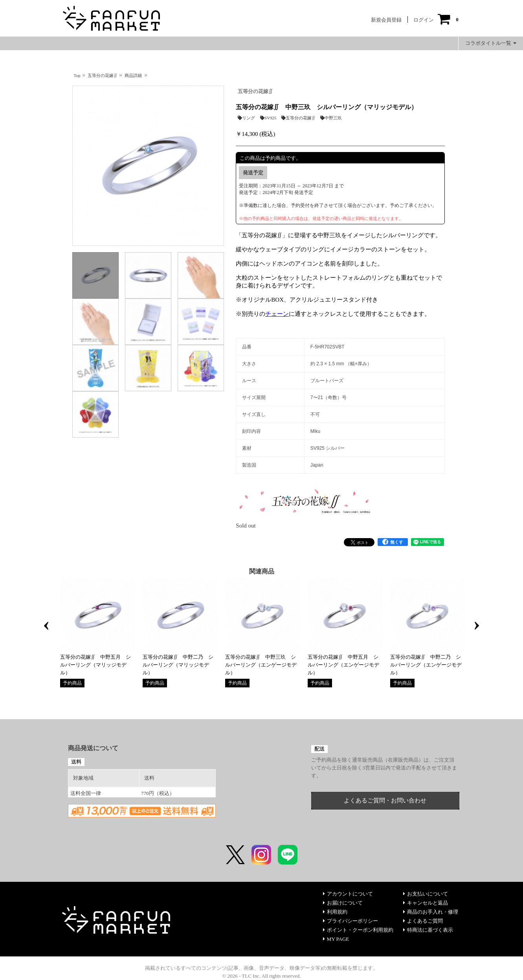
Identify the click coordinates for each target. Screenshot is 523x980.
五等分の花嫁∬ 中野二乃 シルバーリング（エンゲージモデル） (426, 665)
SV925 (268, 118)
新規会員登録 (386, 20)
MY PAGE (336, 939)
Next (477, 626)
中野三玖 (331, 118)
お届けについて (343, 903)
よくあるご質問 (423, 921)
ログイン (424, 20)
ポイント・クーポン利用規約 (358, 930)
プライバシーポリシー (351, 921)
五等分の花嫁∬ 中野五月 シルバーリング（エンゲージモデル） (343, 665)
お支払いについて (426, 894)
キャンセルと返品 (426, 903)
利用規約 (335, 912)
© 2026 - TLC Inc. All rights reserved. (262, 976)
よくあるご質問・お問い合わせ (385, 800)
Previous (46, 626)
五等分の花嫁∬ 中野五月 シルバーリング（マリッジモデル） (95, 665)
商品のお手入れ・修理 (431, 912)
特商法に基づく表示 (428, 930)
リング (246, 118)
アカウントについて (348, 894)
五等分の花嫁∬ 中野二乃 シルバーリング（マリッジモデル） (178, 665)
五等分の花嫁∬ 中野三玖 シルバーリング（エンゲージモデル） (261, 665)
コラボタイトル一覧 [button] (491, 43)
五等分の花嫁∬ (255, 91)
